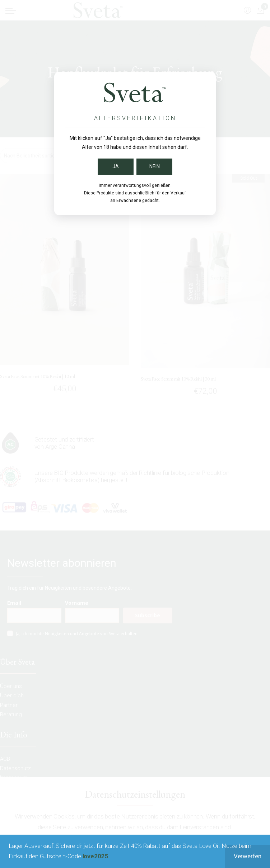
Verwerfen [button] (248, 856)
